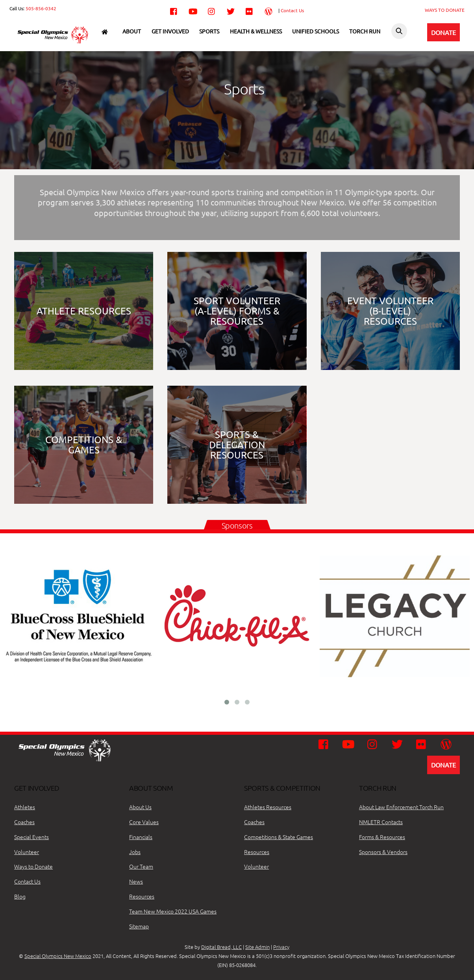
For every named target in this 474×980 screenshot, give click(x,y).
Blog (20, 896)
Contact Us (292, 10)
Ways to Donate (33, 866)
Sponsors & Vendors (383, 852)
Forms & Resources (382, 837)
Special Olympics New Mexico (58, 956)
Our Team (141, 866)
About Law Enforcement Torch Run (401, 807)
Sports (209, 31)
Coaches (24, 822)
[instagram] (212, 10)
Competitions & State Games (279, 837)
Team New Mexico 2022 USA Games (173, 911)
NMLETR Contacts (381, 822)
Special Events (31, 837)
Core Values (144, 822)
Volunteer (27, 852)
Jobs (135, 852)
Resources (142, 896)
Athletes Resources (268, 807)
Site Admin (257, 947)
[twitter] (231, 10)
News (136, 881)
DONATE (443, 32)
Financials (141, 837)
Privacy (281, 947)
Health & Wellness (256, 31)
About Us (140, 807)
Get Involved (170, 31)
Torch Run (365, 31)
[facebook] (174, 10)
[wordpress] (268, 10)
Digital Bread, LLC (221, 947)
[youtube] (193, 10)
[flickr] (250, 10)
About (132, 31)
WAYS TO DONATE (445, 10)
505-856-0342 (41, 8)
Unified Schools (316, 31)
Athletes (25, 807)
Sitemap (139, 926)
